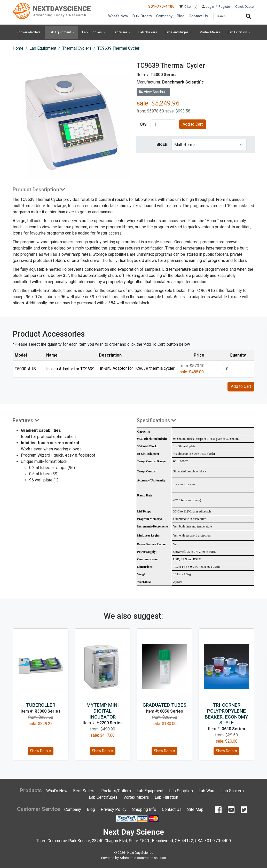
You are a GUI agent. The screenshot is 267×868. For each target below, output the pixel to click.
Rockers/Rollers (29, 32)
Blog (181, 16)
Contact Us (198, 16)
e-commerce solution (150, 858)
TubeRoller (41, 705)
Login (208, 7)
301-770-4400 (161, 6)
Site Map (195, 809)
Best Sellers (84, 791)
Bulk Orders (142, 16)
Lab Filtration (238, 32)
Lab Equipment (60, 32)
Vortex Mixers (210, 32)
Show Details (41, 751)
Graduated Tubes (164, 705)
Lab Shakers (148, 32)
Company (164, 16)
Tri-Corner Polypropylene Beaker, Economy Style (226, 714)
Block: (162, 144)
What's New (118, 16)
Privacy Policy (114, 809)
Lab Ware (120, 32)
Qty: (144, 124)
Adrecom (127, 858)
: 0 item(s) (188, 7)
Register (225, 7)
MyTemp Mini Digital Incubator (103, 711)
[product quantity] (163, 124)
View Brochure (153, 92)
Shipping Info (144, 809)
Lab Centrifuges (177, 32)
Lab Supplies (92, 32)
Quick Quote (244, 7)
